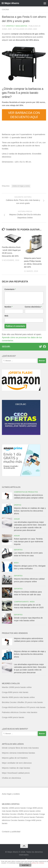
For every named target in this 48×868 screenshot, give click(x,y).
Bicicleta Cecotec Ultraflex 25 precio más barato (22, 702)
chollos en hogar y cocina (21, 186)
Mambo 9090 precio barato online (26, 811)
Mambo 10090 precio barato (14, 808)
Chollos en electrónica (11, 778)
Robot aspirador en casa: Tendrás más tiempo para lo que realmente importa (29, 541)
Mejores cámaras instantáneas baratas (18, 753)
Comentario (10, 289)
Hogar (17, 519)
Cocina (5, 10)
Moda (16, 563)
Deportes (18, 550)
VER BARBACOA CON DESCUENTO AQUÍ (24, 115)
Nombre (8, 307)
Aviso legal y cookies (11, 794)
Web (6, 316)
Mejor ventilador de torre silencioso (17, 763)
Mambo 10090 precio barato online (17, 687)
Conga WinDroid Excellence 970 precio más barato (24, 707)
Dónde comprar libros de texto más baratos (20, 748)
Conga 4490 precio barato (13, 717)
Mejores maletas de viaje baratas (16, 768)
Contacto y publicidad (11, 832)
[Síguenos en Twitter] (40, 347)
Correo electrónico (33, 307)
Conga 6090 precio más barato (15, 692)
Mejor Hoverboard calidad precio (16, 773)
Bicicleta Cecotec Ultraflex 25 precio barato (20, 814)
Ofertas (18, 505)
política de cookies (38, 863)
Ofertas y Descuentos (17, 26)
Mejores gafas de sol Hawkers (15, 758)
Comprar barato (21, 602)
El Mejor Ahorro (10, 3)
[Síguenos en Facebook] (45, 347)
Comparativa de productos (26, 492)
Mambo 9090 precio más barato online (18, 697)
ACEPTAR (25, 865)
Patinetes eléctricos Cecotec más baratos (20, 712)
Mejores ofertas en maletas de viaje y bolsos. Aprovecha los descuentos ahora (30, 511)
